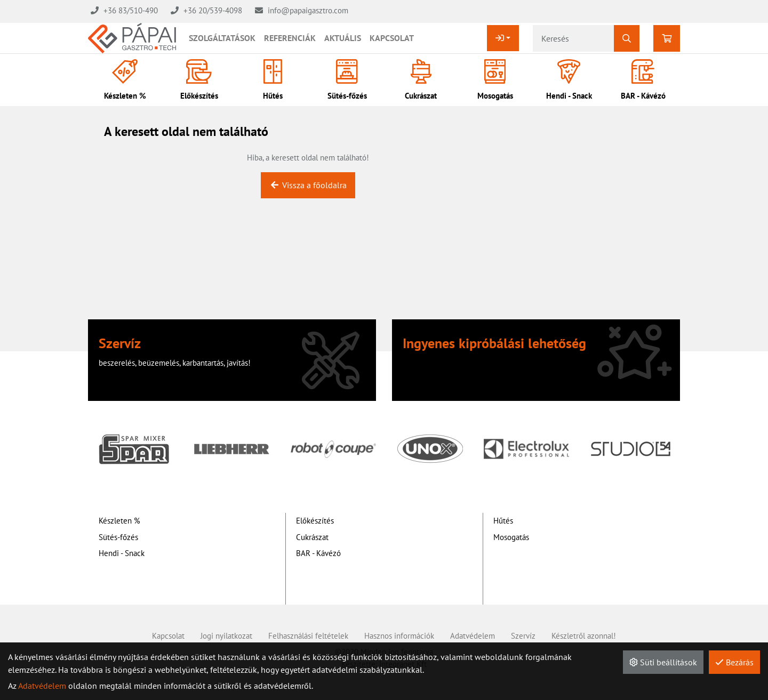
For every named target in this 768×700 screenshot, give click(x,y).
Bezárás (734, 662)
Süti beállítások (663, 662)
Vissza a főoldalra (308, 185)
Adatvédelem (42, 686)
